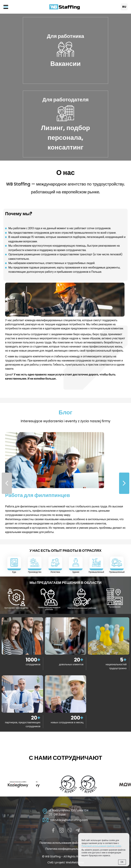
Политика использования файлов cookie (65, 843)
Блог (66, 412)
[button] (124, 483)
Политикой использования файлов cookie (101, 846)
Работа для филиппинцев (38, 495)
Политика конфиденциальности (65, 849)
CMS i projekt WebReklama (66, 862)
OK (122, 862)
